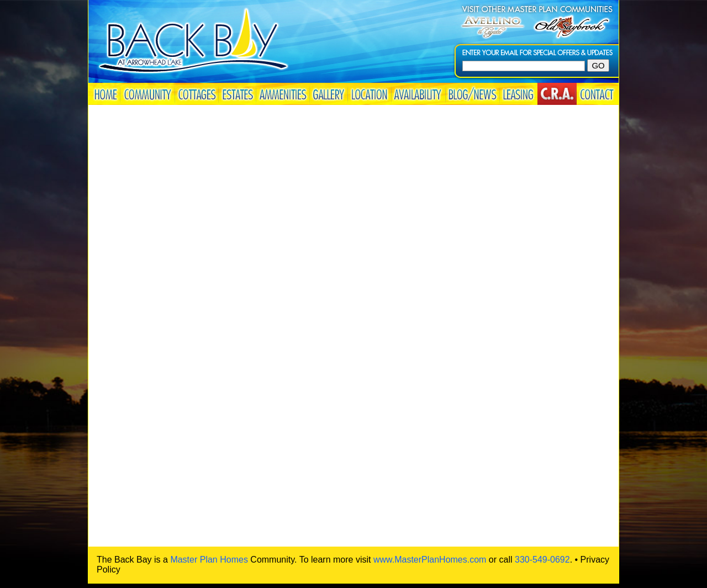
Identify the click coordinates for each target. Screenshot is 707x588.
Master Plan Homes (209, 560)
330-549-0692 (542, 560)
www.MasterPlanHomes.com (430, 560)
